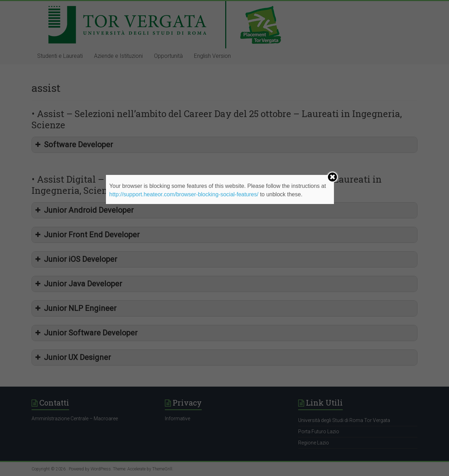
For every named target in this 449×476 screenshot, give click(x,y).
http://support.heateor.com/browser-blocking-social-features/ (184, 194)
